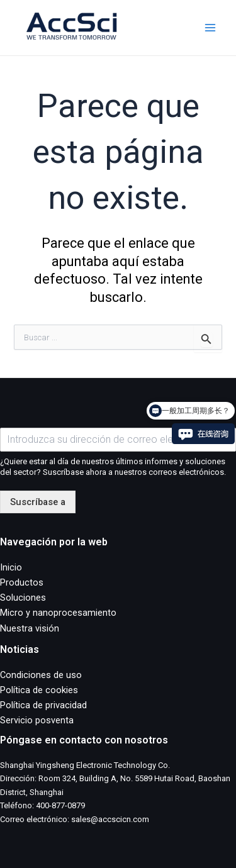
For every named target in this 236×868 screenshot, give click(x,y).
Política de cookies (39, 690)
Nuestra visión (30, 628)
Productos (22, 582)
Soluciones (23, 598)
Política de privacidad (43, 705)
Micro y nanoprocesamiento (58, 613)
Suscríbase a (38, 502)
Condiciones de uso (41, 675)
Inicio (11, 567)
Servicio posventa (37, 720)
